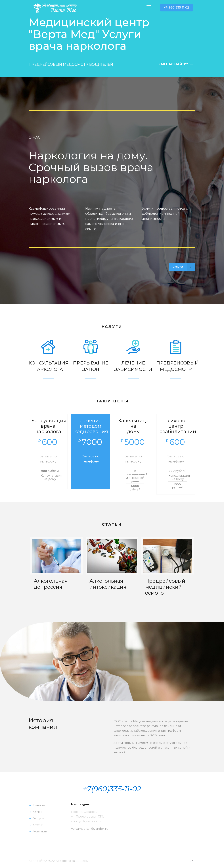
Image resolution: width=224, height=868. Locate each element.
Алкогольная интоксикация (108, 584)
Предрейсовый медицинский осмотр (165, 587)
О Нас (38, 812)
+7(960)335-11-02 (176, 7)
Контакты (40, 831)
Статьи (38, 825)
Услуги (39, 818)
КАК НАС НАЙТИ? (173, 64)
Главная (39, 805)
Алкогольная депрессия (51, 584)
